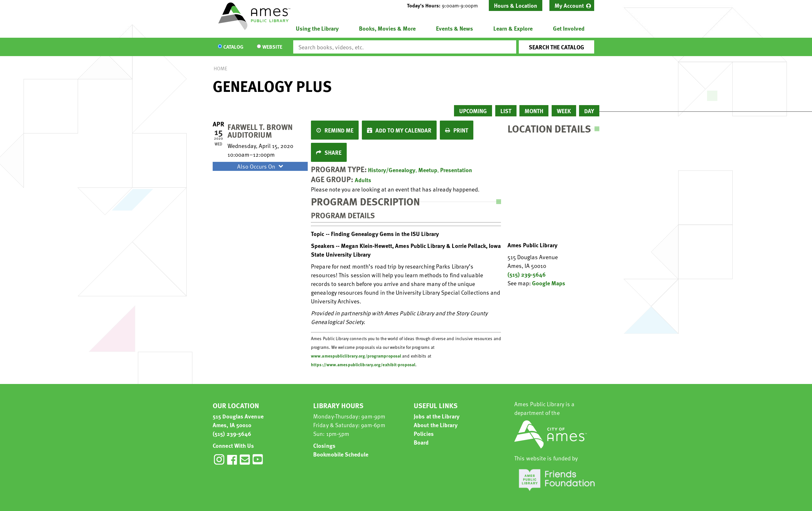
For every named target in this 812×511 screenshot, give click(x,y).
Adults (363, 180)
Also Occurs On (261, 166)
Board (421, 442)
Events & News (454, 28)
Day (589, 111)
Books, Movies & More (387, 28)
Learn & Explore (513, 28)
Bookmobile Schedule (341, 454)
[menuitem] (572, 5)
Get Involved (569, 28)
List (506, 111)
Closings (324, 445)
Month (534, 111)
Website (272, 47)
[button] (445, 5)
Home (220, 68)
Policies (424, 433)
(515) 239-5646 (527, 274)
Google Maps (549, 283)
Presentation (456, 170)
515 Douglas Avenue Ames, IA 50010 (238, 420)
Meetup (428, 170)
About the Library (436, 425)
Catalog (233, 47)
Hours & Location (516, 5)
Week (564, 111)
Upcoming (473, 111)
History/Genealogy (392, 170)
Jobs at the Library (437, 416)
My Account (569, 5)
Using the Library (317, 28)
